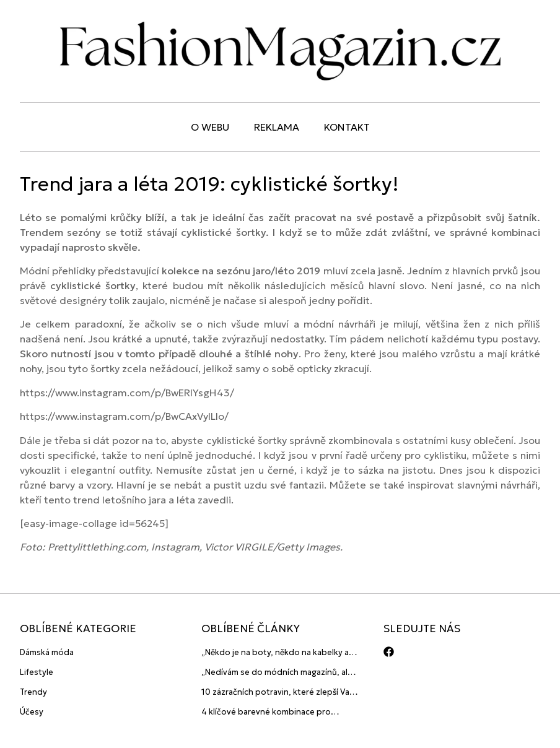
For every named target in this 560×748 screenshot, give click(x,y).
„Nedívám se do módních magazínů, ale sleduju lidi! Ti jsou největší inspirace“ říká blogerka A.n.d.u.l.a (277, 673)
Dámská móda (47, 652)
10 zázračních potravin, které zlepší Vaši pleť (278, 693)
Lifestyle (37, 672)
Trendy (33, 692)
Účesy (32, 712)
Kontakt (347, 127)
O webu (210, 127)
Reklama (277, 127)
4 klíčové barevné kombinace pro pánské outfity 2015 (266, 712)
